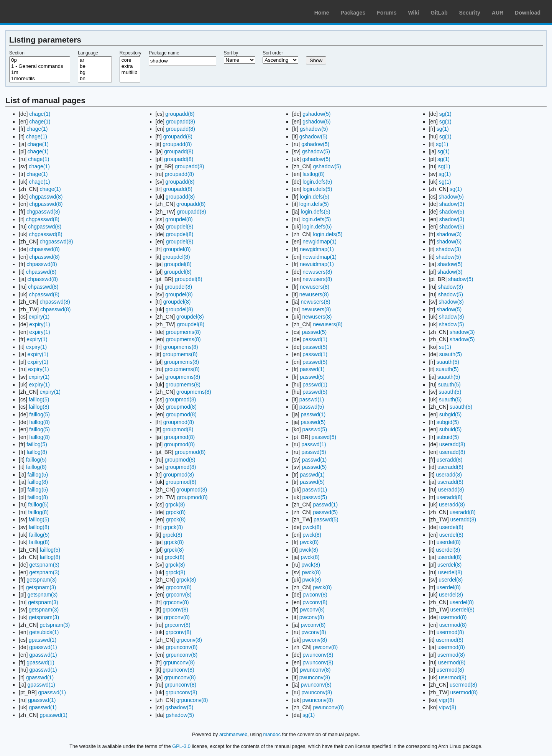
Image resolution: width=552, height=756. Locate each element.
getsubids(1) (44, 632)
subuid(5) (450, 429)
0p (40, 60)
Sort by (231, 53)
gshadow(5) (179, 707)
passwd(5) (315, 332)
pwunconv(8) (318, 655)
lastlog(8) (314, 174)
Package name (164, 53)
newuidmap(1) (320, 257)
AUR (498, 13)
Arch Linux (42, 12)
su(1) (445, 347)
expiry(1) (39, 317)
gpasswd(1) (43, 640)
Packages (353, 13)
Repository (131, 53)
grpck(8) (175, 505)
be (95, 66)
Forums (387, 13)
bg (95, 72)
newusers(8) (317, 272)
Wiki (414, 13)
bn (95, 79)
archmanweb (233, 734)
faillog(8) (39, 407)
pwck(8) (312, 527)
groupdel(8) (179, 219)
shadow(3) (452, 204)
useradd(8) (452, 444)
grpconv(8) (179, 587)
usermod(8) (453, 617)
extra (130, 66)
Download (528, 13)
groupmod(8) (181, 399)
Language (88, 53)
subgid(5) (450, 414)
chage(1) (40, 114)
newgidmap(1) (320, 242)
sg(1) (309, 715)
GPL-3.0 (181, 746)
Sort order (273, 53)
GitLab (439, 13)
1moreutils (40, 79)
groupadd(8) (180, 114)
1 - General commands (40, 66)
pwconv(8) (315, 595)
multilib (130, 72)
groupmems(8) (183, 332)
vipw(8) (448, 707)
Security (470, 13)
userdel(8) (451, 527)
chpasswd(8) (44, 249)
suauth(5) (451, 354)
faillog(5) (39, 399)
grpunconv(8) (182, 647)
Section (17, 53)
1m (40, 72)
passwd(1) (315, 339)
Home (322, 13)
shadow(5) (451, 197)
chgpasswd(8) (46, 197)
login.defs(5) (317, 182)
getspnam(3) (44, 565)
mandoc (272, 734)
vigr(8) (447, 700)
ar (95, 60)
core (130, 60)
